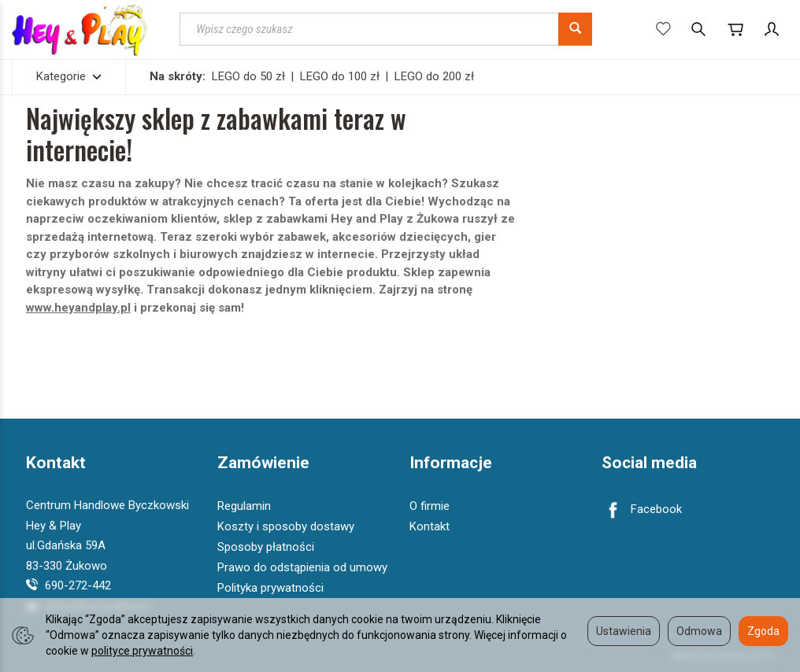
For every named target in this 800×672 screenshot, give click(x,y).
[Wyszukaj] (575, 29)
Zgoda (763, 631)
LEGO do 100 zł (340, 76)
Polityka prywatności (270, 588)
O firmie (430, 506)
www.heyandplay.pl (78, 308)
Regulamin (244, 506)
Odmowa (699, 631)
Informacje (451, 463)
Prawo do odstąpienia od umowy (302, 567)
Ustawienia (624, 631)
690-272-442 (69, 585)
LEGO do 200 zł (434, 76)
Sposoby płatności (266, 547)
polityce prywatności (142, 651)
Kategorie (69, 76)
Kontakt (56, 463)
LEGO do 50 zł (248, 76)
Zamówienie (263, 463)
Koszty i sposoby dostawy (286, 526)
